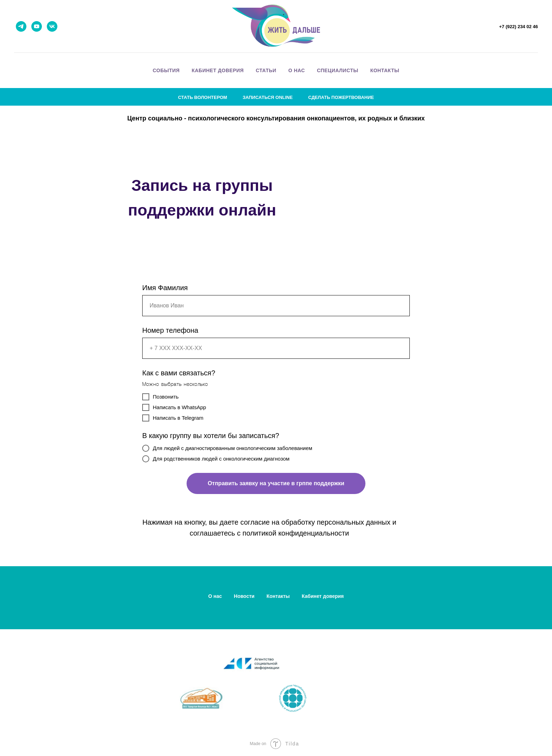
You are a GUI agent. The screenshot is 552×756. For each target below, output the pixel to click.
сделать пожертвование (341, 97)
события (166, 70)
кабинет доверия (218, 70)
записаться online (268, 97)
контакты (385, 70)
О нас (215, 596)
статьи (266, 70)
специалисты (338, 70)
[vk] (52, 26)
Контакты (278, 596)
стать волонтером (203, 97)
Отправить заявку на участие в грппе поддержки (276, 483)
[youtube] (37, 26)
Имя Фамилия (165, 288)
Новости (244, 596)
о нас (297, 70)
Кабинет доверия (323, 596)
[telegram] (21, 26)
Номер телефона (170, 330)
